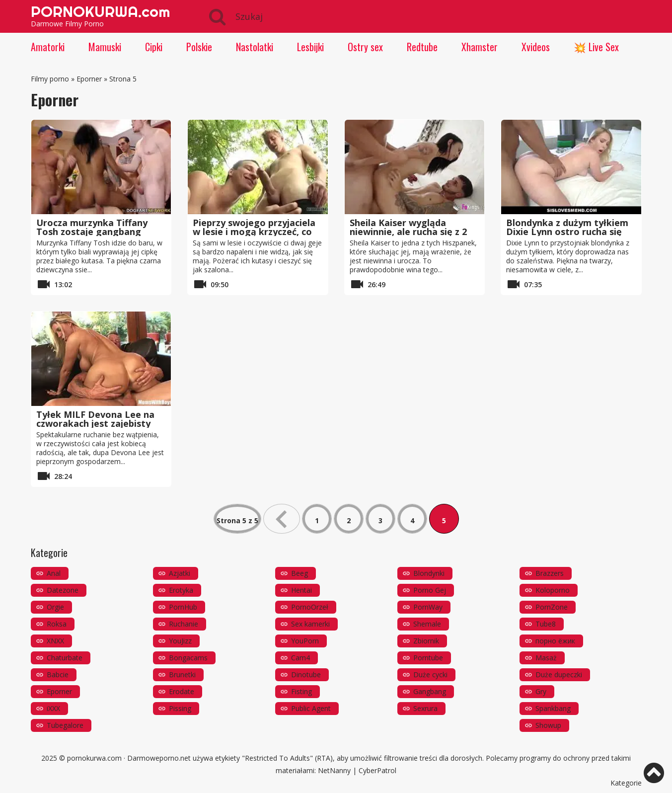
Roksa (57, 624)
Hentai (301, 590)
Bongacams (188, 658)
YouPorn (305, 641)
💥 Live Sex (596, 47)
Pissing (180, 708)
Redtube (422, 47)
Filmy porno (50, 79)
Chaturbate (65, 658)
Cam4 (300, 658)
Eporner (89, 79)
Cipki (154, 47)
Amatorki (48, 47)
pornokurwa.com (94, 758)
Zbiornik (426, 641)
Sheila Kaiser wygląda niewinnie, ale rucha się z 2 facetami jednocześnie (408, 232)
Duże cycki (430, 674)
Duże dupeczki (559, 674)
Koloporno (553, 590)
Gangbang (430, 691)
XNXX (55, 641)
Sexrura (425, 708)
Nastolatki (255, 47)
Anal (54, 573)
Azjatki (180, 573)
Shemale (427, 624)
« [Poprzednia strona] (282, 519)
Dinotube (306, 674)
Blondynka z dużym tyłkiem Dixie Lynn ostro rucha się (567, 227)
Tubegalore (65, 725)
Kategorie (626, 783)
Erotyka (181, 590)
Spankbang (553, 708)
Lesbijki (310, 47)
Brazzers (550, 573)
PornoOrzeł (310, 607)
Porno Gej (430, 590)
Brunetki (182, 674)
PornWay (428, 607)
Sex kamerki (310, 624)
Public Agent (311, 708)
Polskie (199, 47)
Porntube (428, 658)
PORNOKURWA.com (100, 11)
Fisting (301, 691)
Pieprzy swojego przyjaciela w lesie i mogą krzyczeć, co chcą (254, 232)
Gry (541, 691)
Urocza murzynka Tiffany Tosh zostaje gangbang (92, 227)
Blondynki (429, 573)
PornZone (552, 607)
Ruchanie (184, 624)
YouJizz (180, 641)
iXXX (53, 708)
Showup (548, 725)
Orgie (55, 607)
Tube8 (546, 624)
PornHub (183, 607)
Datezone (63, 590)
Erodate (182, 691)
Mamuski (105, 47)
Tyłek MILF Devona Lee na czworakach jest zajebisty (95, 419)
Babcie (58, 674)
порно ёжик (555, 641)
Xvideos (536, 47)
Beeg (299, 573)
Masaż (546, 658)
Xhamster (480, 47)
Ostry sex (365, 47)
